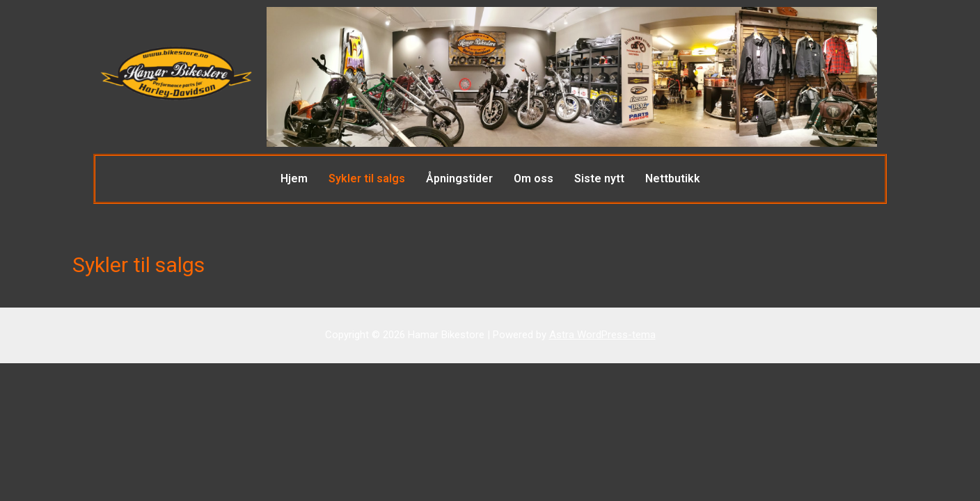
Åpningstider (459, 178)
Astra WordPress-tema (602, 335)
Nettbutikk (673, 178)
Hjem (294, 178)
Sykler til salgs (367, 178)
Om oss (534, 178)
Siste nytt (599, 178)
